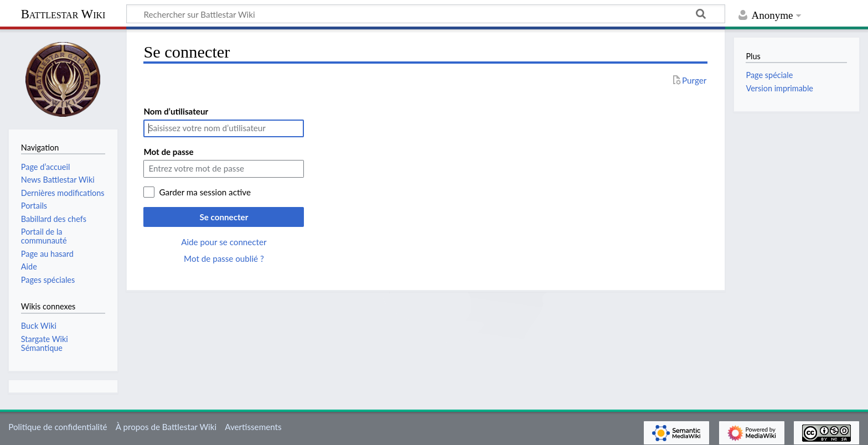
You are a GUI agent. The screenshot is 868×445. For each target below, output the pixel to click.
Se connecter (224, 217)
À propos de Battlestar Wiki (166, 427)
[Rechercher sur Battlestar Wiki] (426, 14)
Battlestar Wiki (63, 14)
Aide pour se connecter (224, 242)
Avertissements (253, 427)
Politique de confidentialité (58, 427)
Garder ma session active (205, 192)
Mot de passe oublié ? (224, 258)
